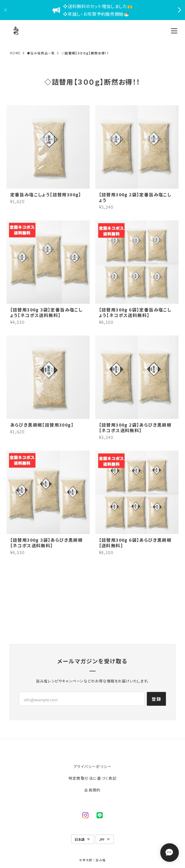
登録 (156, 699)
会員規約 (92, 790)
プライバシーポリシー (92, 766)
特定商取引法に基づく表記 (93, 778)
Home (15, 53)
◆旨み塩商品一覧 (41, 53)
